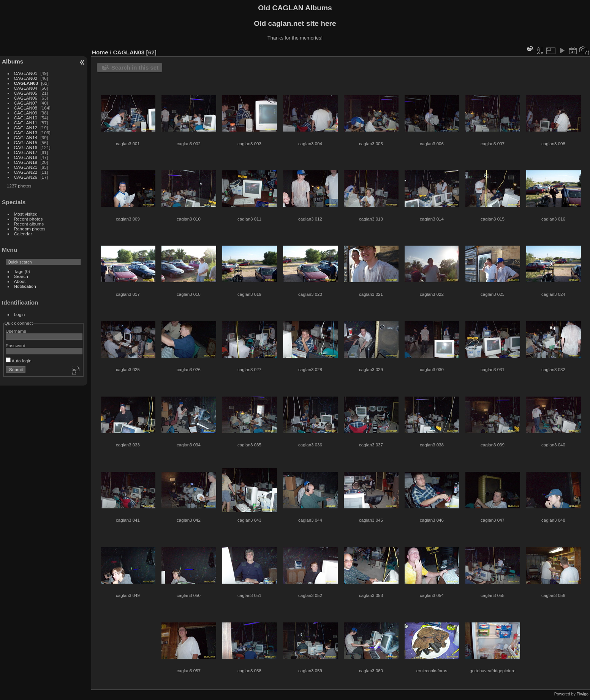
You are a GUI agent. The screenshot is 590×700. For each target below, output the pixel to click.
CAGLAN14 (26, 137)
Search (21, 276)
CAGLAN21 (26, 167)
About (20, 281)
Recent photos (28, 219)
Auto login (19, 361)
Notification (25, 286)
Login (20, 314)
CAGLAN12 (26, 128)
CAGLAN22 (26, 172)
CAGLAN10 (26, 118)
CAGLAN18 (26, 157)
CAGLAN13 (26, 133)
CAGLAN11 (26, 123)
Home (100, 52)
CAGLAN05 (26, 93)
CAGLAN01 (26, 73)
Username (16, 331)
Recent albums (29, 224)
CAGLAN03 (26, 83)
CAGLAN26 (26, 177)
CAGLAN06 (26, 98)
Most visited (26, 214)
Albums (13, 61)
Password (16, 345)
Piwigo (583, 694)
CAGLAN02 (26, 78)
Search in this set (135, 67)
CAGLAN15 (26, 142)
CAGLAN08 (26, 108)
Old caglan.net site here (295, 23)
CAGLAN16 (26, 147)
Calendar (23, 234)
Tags (19, 271)
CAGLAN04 (26, 88)
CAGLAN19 (26, 162)
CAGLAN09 (26, 113)
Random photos (30, 229)
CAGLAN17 (26, 152)
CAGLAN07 (26, 103)
